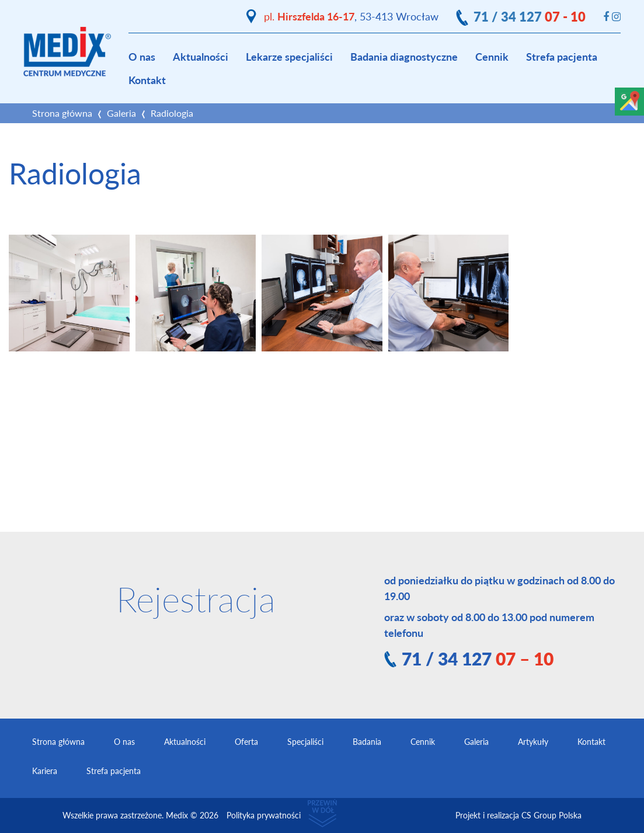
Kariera (45, 771)
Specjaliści (305, 742)
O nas (142, 56)
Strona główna (62, 113)
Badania (367, 742)
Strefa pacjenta (562, 56)
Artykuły (533, 742)
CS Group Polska (551, 815)
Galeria (121, 113)
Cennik (492, 56)
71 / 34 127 (530, 16)
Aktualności (201, 56)
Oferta (246, 742)
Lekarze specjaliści (289, 56)
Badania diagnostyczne (404, 56)
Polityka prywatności (264, 815)
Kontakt (147, 80)
